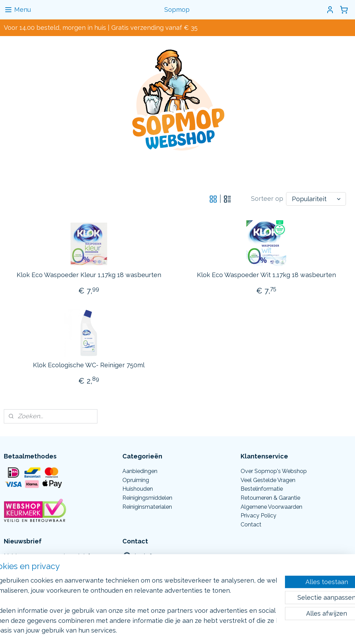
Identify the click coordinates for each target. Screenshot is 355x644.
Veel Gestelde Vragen (268, 480)
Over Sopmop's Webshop (274, 471)
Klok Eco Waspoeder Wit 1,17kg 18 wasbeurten (266, 275)
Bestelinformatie (262, 489)
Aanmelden (26, 575)
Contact (251, 525)
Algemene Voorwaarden (271, 507)
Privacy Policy (258, 516)
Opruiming (136, 480)
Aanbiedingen (140, 471)
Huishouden (138, 489)
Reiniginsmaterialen (147, 507)
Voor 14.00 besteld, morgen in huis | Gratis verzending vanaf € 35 (101, 28)
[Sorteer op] (316, 199)
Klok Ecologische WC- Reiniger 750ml (89, 365)
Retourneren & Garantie (270, 498)
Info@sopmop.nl (155, 574)
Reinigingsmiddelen (147, 498)
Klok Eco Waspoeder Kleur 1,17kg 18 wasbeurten (89, 275)
